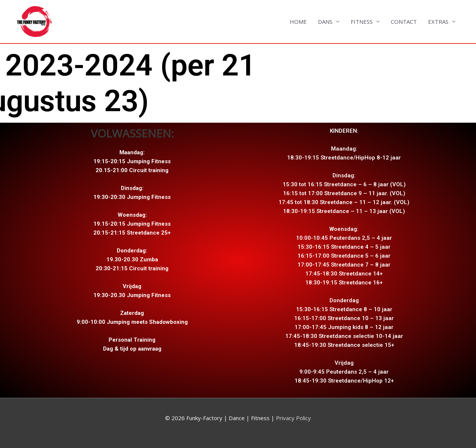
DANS (325, 22)
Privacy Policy (293, 418)
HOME (298, 22)
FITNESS (362, 22)
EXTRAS (438, 22)
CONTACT (404, 22)
